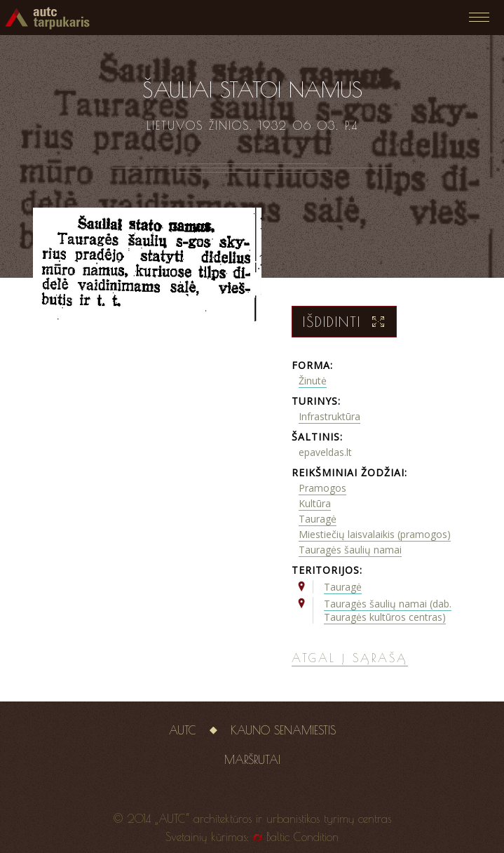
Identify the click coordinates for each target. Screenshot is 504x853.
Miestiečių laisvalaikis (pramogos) (375, 534)
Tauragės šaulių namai (350, 550)
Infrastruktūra (329, 416)
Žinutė (313, 381)
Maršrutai (252, 760)
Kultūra (315, 503)
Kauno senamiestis (283, 730)
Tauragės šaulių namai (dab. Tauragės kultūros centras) (388, 610)
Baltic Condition (302, 837)
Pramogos (322, 488)
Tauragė (318, 519)
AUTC (183, 730)
